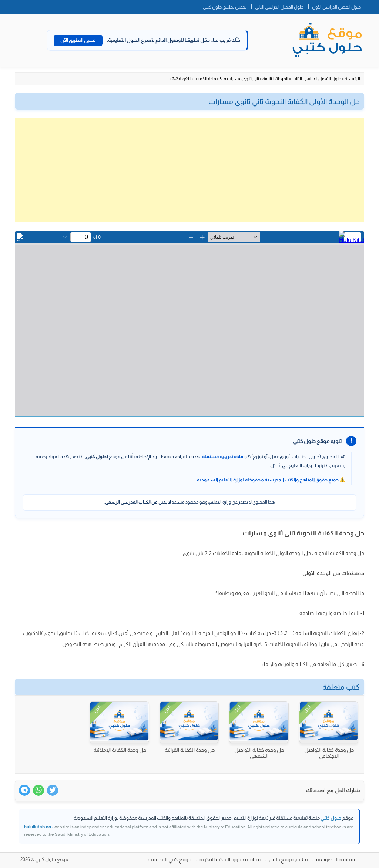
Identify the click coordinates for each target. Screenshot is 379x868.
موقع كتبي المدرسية (170, 859)
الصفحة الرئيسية (372, 6)
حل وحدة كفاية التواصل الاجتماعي (329, 753)
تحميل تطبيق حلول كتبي (225, 7)
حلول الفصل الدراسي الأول (336, 7)
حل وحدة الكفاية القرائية (190, 750)
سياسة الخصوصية (336, 859)
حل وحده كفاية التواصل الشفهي (259, 753)
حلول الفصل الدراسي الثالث (316, 79)
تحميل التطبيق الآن (78, 40)
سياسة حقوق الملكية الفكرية (230, 859)
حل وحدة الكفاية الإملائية (120, 750)
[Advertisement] (189, 170)
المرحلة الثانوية (275, 79)
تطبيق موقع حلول (288, 859)
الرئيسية (352, 79)
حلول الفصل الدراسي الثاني (279, 7)
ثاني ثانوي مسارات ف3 (239, 79)
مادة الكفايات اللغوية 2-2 (194, 79)
